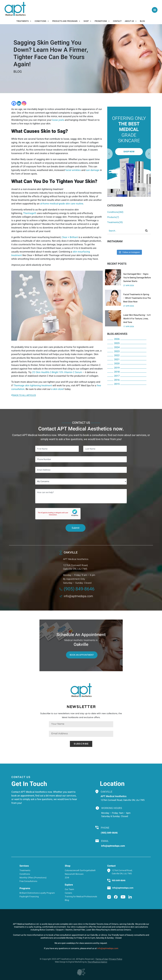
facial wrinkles (73, 170)
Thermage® (30, 213)
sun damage (93, 170)
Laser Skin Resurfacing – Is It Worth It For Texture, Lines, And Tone (137, 319)
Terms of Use (102, 959)
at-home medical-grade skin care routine (62, 204)
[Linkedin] (19, 103)
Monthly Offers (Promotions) (33, 878)
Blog (142, 21)
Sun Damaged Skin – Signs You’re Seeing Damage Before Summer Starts (137, 278)
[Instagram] (24, 103)
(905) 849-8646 (77, 589)
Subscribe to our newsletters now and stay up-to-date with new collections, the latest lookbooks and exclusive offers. (81, 716)
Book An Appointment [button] (82, 655)
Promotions (102, 21)
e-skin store (57, 389)
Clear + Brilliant (70, 237)
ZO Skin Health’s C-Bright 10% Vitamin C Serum (57, 372)
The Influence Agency (97, 962)
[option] (129, 152)
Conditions (42, 21)
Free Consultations (28, 881)
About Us (131, 21)
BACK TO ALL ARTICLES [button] (24, 395)
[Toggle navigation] (155, 10)
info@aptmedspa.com (76, 596)
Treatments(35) (115, 222)
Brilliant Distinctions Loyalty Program (37, 893)
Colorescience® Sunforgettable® (80, 870)
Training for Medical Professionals (81, 897)
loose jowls (58, 120)
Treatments (24, 21)
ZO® (67, 878)
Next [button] (110, 154)
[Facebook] (14, 103)
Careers (68, 893)
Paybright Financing (29, 897)
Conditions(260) (115, 212)
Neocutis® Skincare (74, 874)
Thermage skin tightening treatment (33, 386)
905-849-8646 (119, 880)
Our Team (69, 889)
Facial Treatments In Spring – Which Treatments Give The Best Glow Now (137, 298)
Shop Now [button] (129, 152)
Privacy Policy (116, 959)
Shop (88, 21)
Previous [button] (148, 154)
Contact (117, 21)
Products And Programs (66, 21)
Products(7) (113, 217)
